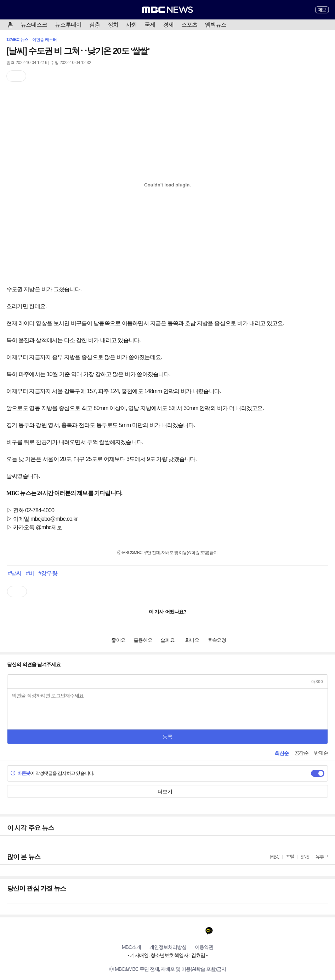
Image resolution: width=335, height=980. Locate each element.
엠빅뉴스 (216, 25)
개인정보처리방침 (168, 947)
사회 (131, 25)
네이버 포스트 (195, 931)
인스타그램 (168, 931)
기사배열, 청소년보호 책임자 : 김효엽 (167, 955)
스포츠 (189, 25)
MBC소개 (131, 947)
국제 (150, 25)
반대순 (321, 753)
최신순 (282, 753)
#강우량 (48, 573)
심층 (95, 25)
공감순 (301, 753)
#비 (30, 573)
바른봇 (20, 773)
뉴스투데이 (68, 25)
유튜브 (126, 931)
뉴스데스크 (34, 25)
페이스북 (140, 931)
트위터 (154, 931)
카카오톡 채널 (209, 931)
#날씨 (15, 573)
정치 (113, 25)
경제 (168, 25)
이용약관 (204, 947)
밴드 (181, 931)
